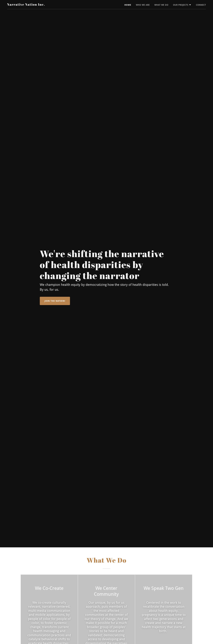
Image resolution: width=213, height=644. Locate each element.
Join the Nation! (55, 301)
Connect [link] (201, 5)
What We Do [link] (161, 5)
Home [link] (128, 5)
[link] (26, 5)
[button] (182, 5)
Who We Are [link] (143, 5)
